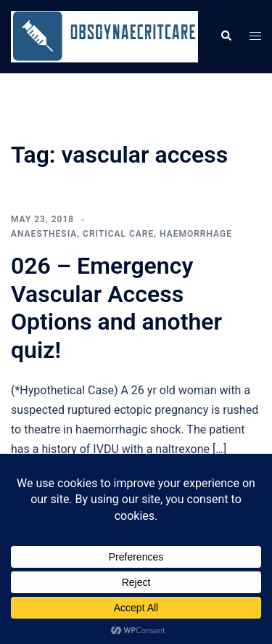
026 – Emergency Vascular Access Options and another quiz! (116, 307)
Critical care (118, 234)
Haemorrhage (196, 234)
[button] (226, 36)
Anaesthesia (44, 234)
